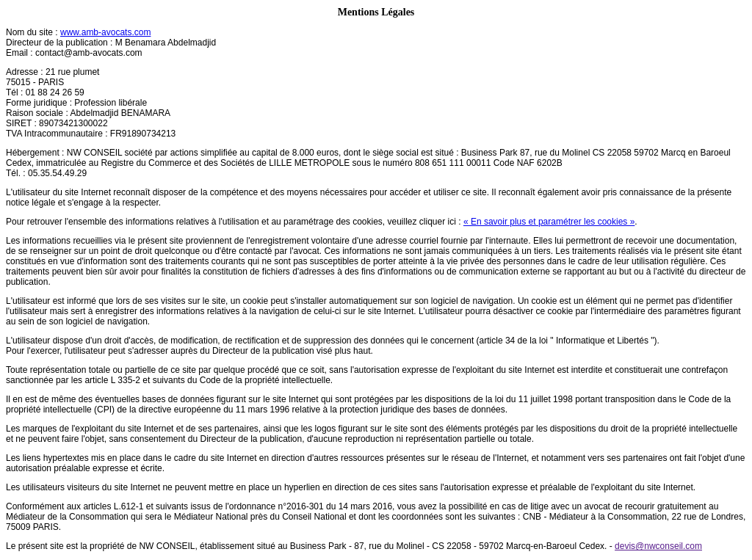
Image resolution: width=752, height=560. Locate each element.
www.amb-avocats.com (105, 32)
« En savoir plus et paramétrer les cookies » (549, 222)
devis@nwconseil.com (658, 546)
